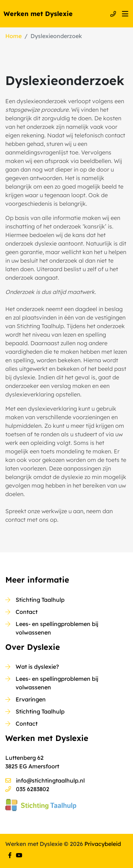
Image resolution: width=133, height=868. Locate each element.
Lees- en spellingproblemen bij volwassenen (57, 628)
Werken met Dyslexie (38, 14)
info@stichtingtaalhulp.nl (50, 780)
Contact (27, 612)
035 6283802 (33, 789)
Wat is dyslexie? (37, 667)
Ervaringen (31, 699)
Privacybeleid (103, 844)
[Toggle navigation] (125, 14)
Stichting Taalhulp (40, 600)
